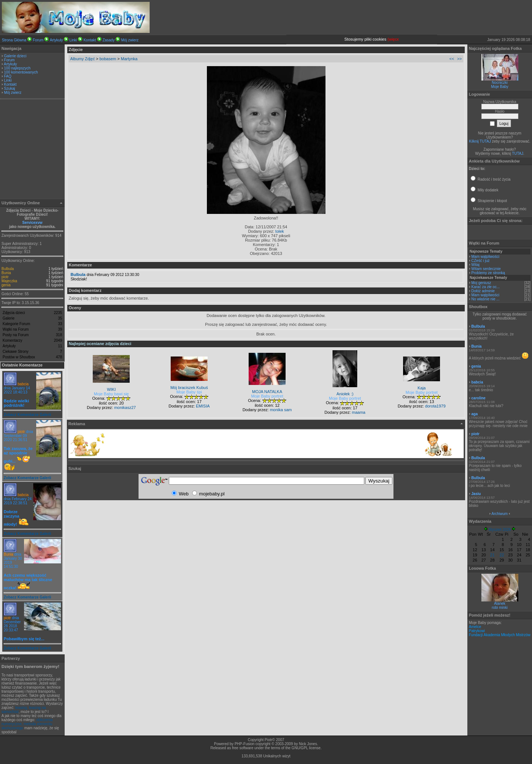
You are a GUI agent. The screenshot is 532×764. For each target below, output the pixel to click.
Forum (38, 40)
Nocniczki (500, 83)
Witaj (475, 265)
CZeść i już (480, 261)
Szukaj (10, 88)
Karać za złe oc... (486, 287)
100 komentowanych (21, 72)
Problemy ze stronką (488, 273)
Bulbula (8, 269)
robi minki (500, 608)
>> (459, 59)
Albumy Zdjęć (83, 59)
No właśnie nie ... (485, 299)
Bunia (6, 273)
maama (359, 412)
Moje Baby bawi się (111, 394)
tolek (279, 231)
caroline (478, 398)
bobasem (108, 59)
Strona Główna (14, 40)
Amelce (475, 627)
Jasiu (476, 494)
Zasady (108, 40)
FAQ (8, 76)
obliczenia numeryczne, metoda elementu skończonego (27, 724)
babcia (23, 384)
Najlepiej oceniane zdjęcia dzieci (100, 344)
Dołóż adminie (483, 291)
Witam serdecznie (486, 269)
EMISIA (203, 406)
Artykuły (57, 40)
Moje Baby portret (267, 396)
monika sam (281, 410)
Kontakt (90, 40)
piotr (5, 277)
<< (452, 59)
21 (492, 555)
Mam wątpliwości (485, 257)
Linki (73, 40)
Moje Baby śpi (189, 392)
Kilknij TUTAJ (480, 141)
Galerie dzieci (15, 56)
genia (6, 285)
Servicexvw (32, 223)
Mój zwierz (130, 40)
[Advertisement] (33, 150)
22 (502, 555)
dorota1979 (435, 406)
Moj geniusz (481, 283)
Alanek (500, 603)
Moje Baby (500, 87)
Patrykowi (477, 631)
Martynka (129, 59)
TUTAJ (518, 154)
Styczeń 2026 (500, 530)
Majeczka (9, 281)
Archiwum (499, 514)
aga (475, 414)
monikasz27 (125, 407)
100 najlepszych (17, 68)
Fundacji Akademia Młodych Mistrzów (500, 635)
